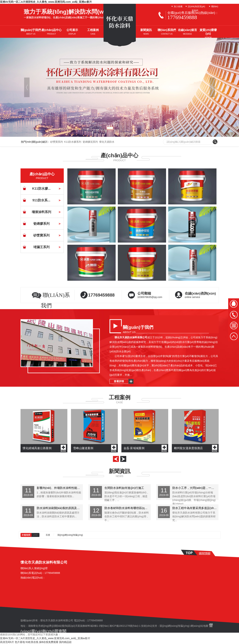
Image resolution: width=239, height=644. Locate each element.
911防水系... (41, 200)
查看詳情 (119, 381)
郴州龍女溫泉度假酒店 (196, 448)
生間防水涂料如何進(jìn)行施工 (124, 488)
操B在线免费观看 (49, 642)
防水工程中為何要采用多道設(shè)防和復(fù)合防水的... (196, 508)
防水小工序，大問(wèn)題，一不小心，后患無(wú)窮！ (196, 488)
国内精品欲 (65, 642)
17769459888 (101, 295)
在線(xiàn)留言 (188, 32)
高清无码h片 (7, 642)
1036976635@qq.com (153, 294)
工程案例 (93, 32)
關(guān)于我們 (31, 32)
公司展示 (72, 32)
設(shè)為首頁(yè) (196, 6)
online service (201, 294)
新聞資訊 (146, 32)
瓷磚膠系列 (41, 224)
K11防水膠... (41, 189)
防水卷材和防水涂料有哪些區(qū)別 (127, 508)
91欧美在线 (32, 642)
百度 (48, 535)
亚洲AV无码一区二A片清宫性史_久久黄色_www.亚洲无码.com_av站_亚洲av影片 (46, 2)
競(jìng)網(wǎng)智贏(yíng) (70, 535)
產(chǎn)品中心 (52, 32)
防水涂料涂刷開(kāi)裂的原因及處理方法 (60, 508)
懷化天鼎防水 (107, 142)
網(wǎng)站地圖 (199, 626)
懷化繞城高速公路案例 (44, 448)
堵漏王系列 (41, 247)
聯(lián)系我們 (167, 32)
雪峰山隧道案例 (95, 448)
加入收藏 (178, 6)
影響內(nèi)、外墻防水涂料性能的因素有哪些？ (60, 488)
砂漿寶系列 (57, 142)
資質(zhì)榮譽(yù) (208, 33)
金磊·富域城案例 (145, 448)
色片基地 (20, 642)
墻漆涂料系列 (41, 212)
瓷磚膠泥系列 (90, 142)
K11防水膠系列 (73, 142)
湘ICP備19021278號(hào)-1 (125, 626)
